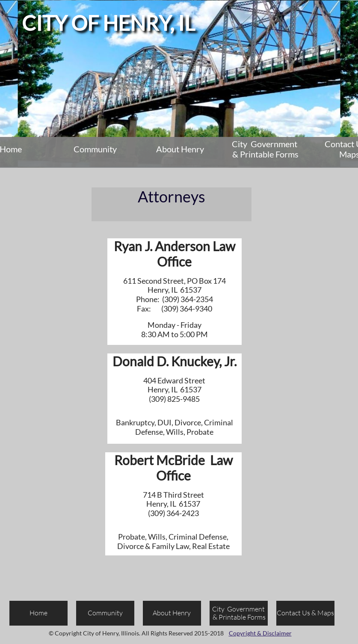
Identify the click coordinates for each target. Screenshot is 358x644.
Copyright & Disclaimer (260, 633)
